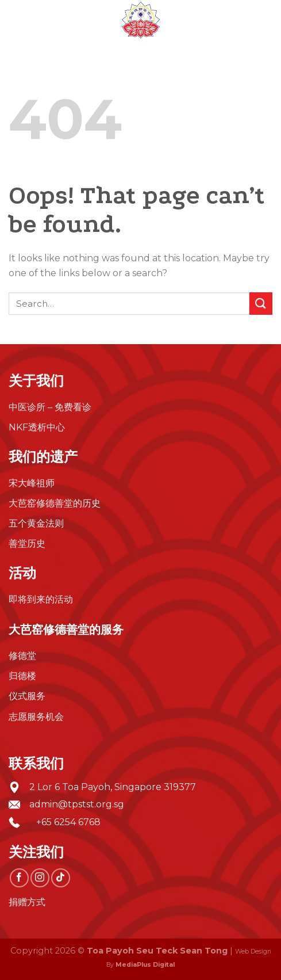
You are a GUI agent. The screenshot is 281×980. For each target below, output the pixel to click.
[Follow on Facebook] (19, 878)
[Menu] (16, 20)
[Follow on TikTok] (61, 878)
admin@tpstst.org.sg (77, 804)
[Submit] (261, 304)
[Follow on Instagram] (40, 878)
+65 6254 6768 (65, 822)
